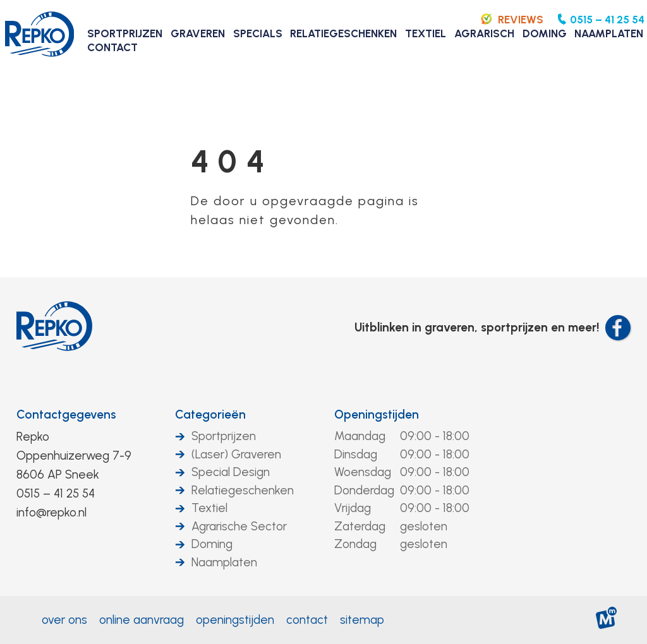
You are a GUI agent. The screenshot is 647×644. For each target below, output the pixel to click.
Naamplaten (224, 562)
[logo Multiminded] (607, 620)
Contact (307, 620)
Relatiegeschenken (243, 490)
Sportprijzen (224, 436)
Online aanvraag (142, 620)
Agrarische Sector (239, 526)
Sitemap (362, 620)
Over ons (64, 620)
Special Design (231, 472)
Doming (212, 544)
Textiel (209, 508)
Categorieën (210, 414)
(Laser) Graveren (236, 454)
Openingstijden (377, 414)
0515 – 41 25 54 (56, 493)
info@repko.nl (51, 512)
